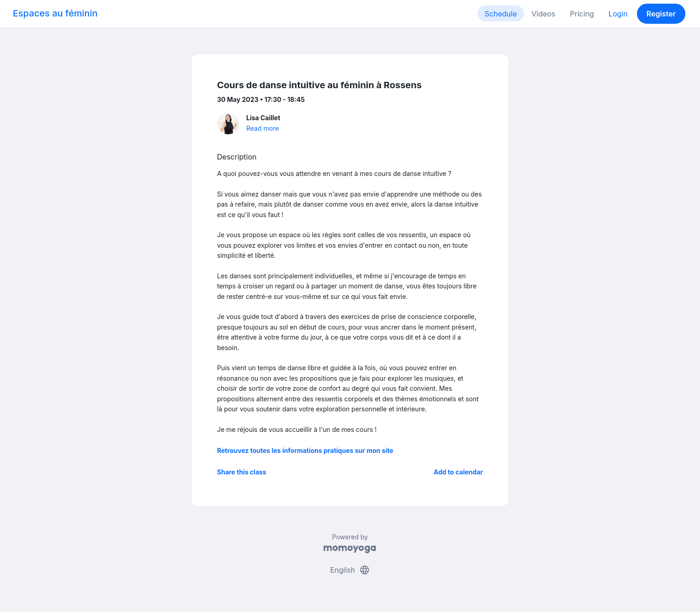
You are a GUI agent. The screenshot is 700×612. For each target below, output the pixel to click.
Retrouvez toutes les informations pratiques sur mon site (305, 450)
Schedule (501, 14)
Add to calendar (458, 472)
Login (618, 14)
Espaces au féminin (55, 13)
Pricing (582, 14)
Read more (262, 128)
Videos (543, 14)
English (350, 570)
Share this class (242, 472)
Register (661, 14)
